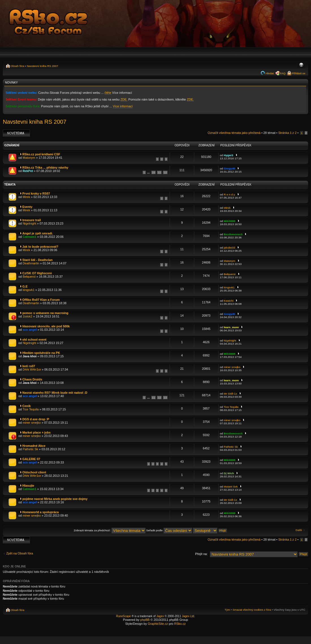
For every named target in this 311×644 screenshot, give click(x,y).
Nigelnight (29, 223)
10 (154, 172)
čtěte (108, 93)
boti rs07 (29, 366)
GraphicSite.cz (158, 624)
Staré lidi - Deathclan (37, 260)
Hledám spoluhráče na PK (41, 353)
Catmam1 (30, 237)
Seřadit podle (169, 530)
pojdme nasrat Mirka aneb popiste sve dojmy (55, 499)
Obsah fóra (17, 66)
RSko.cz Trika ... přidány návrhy (45, 167)
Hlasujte (28, 486)
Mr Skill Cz (230, 394)
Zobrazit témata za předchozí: (110, 530)
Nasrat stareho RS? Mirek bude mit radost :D (55, 393)
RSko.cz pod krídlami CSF (41, 154)
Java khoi (30, 356)
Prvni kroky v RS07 (36, 193)
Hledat (270, 73)
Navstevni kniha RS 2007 (43, 66)
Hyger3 (228, 155)
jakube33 (229, 248)
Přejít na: (201, 554)
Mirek (26, 197)
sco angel (30, 330)
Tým (227, 610)
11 (159, 172)
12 (165, 172)
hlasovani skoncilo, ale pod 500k (46, 326)
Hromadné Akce (34, 446)
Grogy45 (229, 168)
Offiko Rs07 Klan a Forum (41, 300)
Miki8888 (229, 221)
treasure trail (32, 220)
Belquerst (29, 277)
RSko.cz (180, 624)
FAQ (283, 73)
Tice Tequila (31, 409)
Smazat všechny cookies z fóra (252, 610)
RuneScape (124, 616)
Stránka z (287, 133)
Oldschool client (34, 472)
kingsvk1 (29, 290)
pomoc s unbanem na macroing (45, 313)
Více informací (123, 106)
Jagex (160, 616)
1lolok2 (27, 316)
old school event (34, 340)
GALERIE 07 (31, 459)
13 (165, 398)
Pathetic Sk (30, 449)
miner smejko (232, 367)
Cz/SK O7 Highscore (37, 273)
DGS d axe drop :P (36, 419)
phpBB (145, 620)
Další (299, 530)
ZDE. (124, 99)
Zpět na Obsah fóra (20, 553)
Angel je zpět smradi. (38, 233)
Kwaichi (228, 301)
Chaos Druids (32, 379)
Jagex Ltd (188, 616)
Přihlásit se (299, 73)
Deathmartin (31, 263)
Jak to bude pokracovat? (40, 247)
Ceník (26, 406)
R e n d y (229, 194)
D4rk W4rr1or (32, 369)
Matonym (29, 158)
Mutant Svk (231, 487)
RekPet (28, 171)
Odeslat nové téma (16, 133)
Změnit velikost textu (301, 65)
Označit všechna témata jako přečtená (234, 133)
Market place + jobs (36, 432)
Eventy (27, 207)
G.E (25, 286)
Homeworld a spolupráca (40, 512)
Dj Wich (229, 473)
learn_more (231, 327)
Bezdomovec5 (233, 234)
